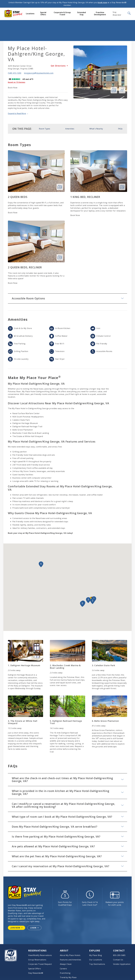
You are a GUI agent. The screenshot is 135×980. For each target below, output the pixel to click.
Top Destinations (97, 964)
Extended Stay (82, 13)
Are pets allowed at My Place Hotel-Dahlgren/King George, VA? (68, 846)
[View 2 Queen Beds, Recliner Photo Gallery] (60, 257)
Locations (30, 14)
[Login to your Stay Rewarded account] (34, 928)
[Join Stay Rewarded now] (17, 928)
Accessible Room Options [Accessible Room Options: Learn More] (68, 298)
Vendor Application (122, 964)
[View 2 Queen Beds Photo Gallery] (60, 187)
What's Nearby (96, 129)
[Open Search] (129, 13)
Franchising (65, 973)
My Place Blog (96, 955)
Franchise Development (100, 13)
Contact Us (118, 960)
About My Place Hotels (70, 955)
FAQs (120, 129)
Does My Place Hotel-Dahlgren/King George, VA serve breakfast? (68, 827)
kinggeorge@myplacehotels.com (39, 73)
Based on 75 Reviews (17, 82)
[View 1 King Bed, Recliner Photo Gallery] (122, 187)
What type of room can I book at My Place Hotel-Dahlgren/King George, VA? (68, 817)
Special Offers (43, 13)
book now (102, 2)
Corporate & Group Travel (62, 13)
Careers (63, 969)
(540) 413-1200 (15, 73)
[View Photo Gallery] (114, 90)
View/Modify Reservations (40, 955)
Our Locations (96, 960)
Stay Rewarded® (36, 973)
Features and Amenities (71, 960)
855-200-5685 (119, 955)
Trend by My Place (68, 977)
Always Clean (66, 964)
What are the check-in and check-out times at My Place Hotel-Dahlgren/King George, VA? (68, 780)
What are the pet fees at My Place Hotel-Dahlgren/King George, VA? (68, 856)
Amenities (70, 129)
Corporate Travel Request (40, 964)
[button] (93, 601)
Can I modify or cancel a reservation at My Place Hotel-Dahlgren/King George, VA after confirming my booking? (68, 805)
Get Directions (59, 66)
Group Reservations (37, 960)
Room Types (45, 129)
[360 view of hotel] (122, 90)
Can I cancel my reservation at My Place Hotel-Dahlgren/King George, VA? (68, 866)
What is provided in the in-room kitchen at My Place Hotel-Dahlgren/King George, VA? (68, 792)
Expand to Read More (17, 114)
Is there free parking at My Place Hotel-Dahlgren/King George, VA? (68, 837)
